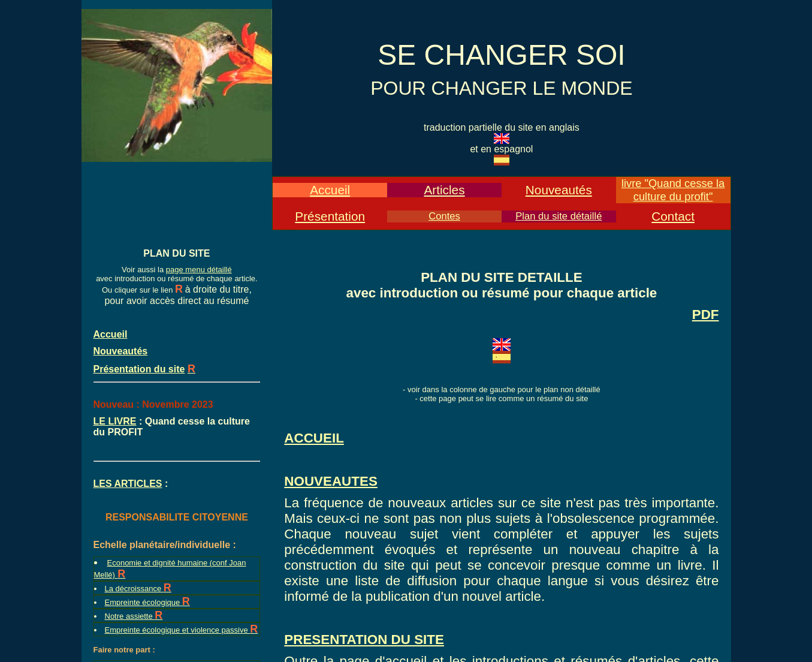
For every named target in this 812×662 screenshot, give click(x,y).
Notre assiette (130, 616)
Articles (444, 190)
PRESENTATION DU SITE (364, 640)
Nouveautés (559, 190)
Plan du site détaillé (559, 216)
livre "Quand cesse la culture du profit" (673, 190)
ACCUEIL (314, 438)
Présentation (330, 216)
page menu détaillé (199, 270)
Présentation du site (139, 369)
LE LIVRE (115, 421)
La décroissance (134, 589)
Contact (673, 216)
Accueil (330, 190)
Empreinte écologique (144, 602)
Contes (444, 216)
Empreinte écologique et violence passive (178, 630)
